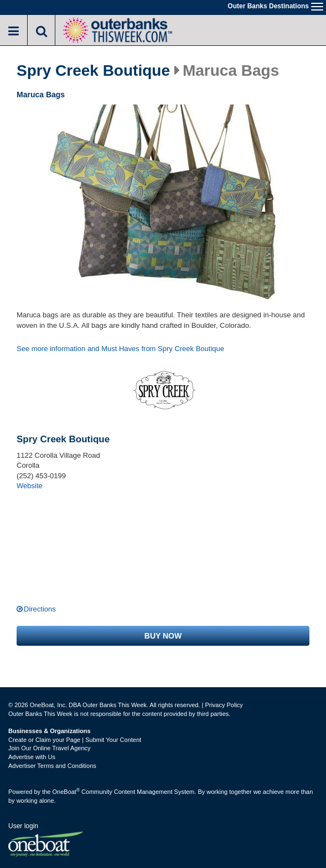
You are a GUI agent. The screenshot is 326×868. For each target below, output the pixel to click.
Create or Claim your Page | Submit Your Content (75, 740)
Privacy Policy (224, 705)
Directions (40, 609)
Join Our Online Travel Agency (50, 748)
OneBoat (66, 792)
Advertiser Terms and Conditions (52, 766)
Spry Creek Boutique (93, 71)
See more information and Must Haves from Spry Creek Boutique (120, 349)
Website (30, 486)
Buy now (163, 636)
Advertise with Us (32, 757)
